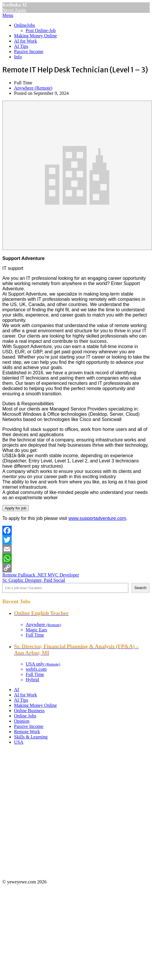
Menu (8, 15)
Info (18, 57)
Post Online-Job (41, 30)
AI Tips (21, 46)
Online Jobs (25, 716)
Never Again (14, 10)
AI (17, 690)
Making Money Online (36, 36)
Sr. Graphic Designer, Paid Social (34, 580)
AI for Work (25, 41)
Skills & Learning (31, 737)
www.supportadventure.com (97, 518)
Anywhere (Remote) (33, 88)
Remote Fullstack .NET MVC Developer (41, 575)
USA (19, 742)
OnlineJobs (25, 25)
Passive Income (29, 51)
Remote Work (27, 732)
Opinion (22, 721)
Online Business (29, 711)
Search (140, 588)
